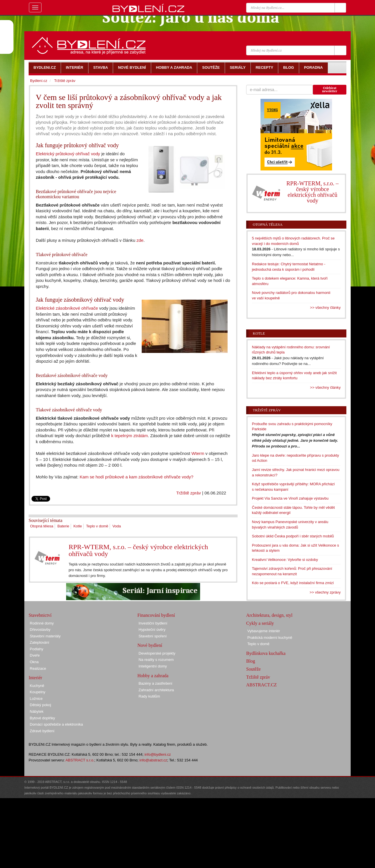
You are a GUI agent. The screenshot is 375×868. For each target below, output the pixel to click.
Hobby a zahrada (153, 676)
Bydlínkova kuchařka (266, 653)
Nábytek (37, 711)
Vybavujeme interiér (264, 631)
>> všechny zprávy (325, 592)
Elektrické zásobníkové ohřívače (67, 308)
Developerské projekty (157, 653)
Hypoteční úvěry (152, 630)
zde (140, 240)
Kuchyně (37, 686)
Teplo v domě (97, 526)
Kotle (78, 526)
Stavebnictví (40, 615)
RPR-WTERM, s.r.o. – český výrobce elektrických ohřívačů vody (138, 550)
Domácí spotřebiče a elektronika (56, 724)
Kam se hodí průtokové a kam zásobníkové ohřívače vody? (136, 477)
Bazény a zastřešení (155, 683)
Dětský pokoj (40, 705)
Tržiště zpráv (189, 493)
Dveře (35, 655)
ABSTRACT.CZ (261, 685)
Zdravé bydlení (42, 731)
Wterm (198, 453)
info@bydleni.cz (158, 754)
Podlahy (36, 649)
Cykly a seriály (260, 623)
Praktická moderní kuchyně (270, 638)
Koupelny (37, 692)
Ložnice (36, 699)
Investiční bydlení (153, 623)
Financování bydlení (156, 615)
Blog (251, 661)
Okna (34, 662)
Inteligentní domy (153, 666)
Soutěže (253, 669)
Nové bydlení (150, 645)
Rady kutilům (149, 696)
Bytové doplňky (42, 718)
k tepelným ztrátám (129, 436)
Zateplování (40, 642)
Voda (117, 526)
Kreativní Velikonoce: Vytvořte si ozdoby (285, 560)
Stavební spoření (153, 636)
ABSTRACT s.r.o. (80, 760)
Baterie (63, 526)
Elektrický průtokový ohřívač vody (68, 154)
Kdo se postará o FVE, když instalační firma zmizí (293, 583)
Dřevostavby (40, 630)
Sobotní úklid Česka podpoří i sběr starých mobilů (293, 536)
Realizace (38, 668)
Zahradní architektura (156, 690)
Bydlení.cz (39, 81)
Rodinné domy (42, 623)
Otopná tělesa (42, 526)
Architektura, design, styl (269, 615)
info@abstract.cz (153, 760)
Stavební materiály (45, 636)
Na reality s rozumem (156, 660)
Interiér (35, 678)
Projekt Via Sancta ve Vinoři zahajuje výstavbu (290, 498)
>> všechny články (325, 308)
